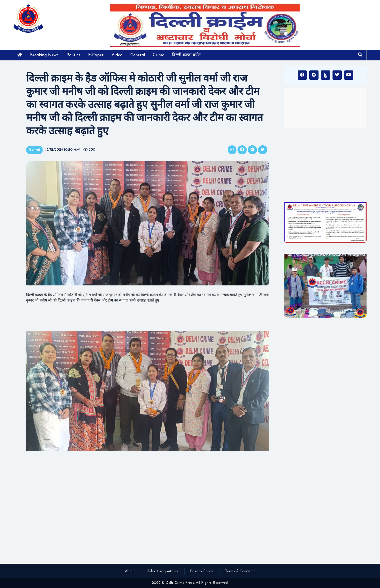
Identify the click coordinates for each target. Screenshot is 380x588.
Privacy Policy (201, 571)
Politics (73, 55)
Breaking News (44, 55)
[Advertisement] (325, 165)
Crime (158, 55)
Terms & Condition (240, 571)
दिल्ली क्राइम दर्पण (186, 55)
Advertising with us (163, 571)
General (138, 55)
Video (117, 55)
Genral (34, 150)
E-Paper (96, 55)
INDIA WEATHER (325, 108)
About (130, 571)
